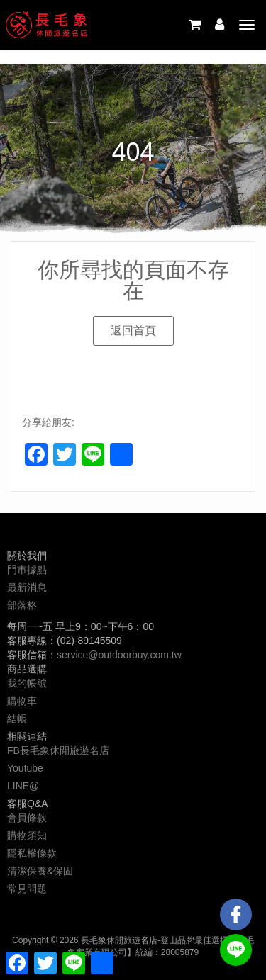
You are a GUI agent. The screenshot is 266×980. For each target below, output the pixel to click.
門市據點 (27, 570)
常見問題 (27, 889)
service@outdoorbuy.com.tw (119, 655)
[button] (133, 331)
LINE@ (23, 786)
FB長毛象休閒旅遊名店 (58, 750)
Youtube (25, 768)
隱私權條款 (32, 853)
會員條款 (27, 818)
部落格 (22, 605)
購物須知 (27, 835)
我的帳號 (27, 683)
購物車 (22, 701)
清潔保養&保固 (40, 871)
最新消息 (27, 587)
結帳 (17, 719)
